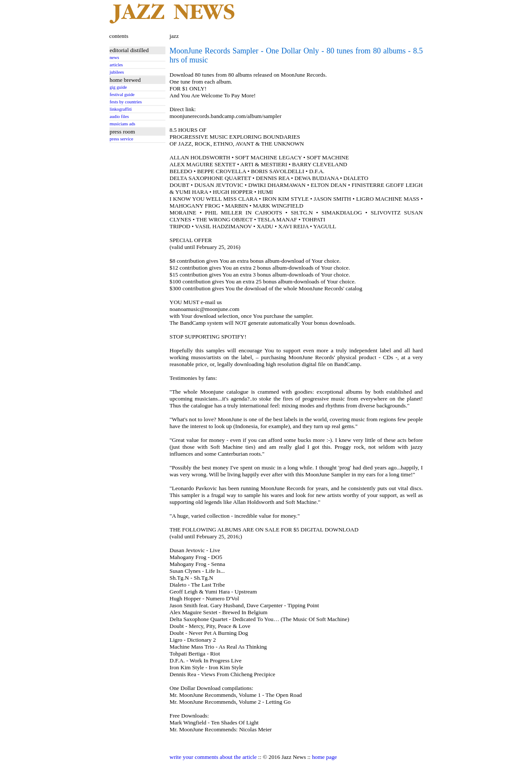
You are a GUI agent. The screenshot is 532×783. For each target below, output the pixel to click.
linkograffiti (121, 109)
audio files (120, 117)
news (115, 57)
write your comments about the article (213, 757)
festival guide (122, 95)
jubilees (117, 72)
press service (122, 139)
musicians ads (123, 124)
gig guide (118, 87)
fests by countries (126, 102)
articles (117, 65)
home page (324, 757)
